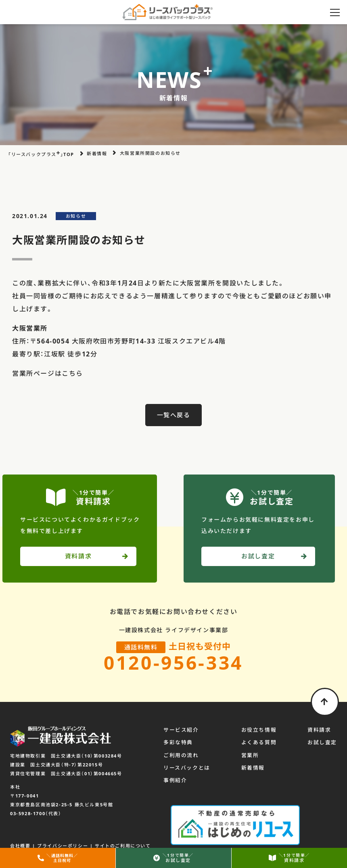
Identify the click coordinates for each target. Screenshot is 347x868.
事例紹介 (175, 781)
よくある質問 (259, 743)
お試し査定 (322, 743)
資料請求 (319, 731)
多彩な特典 (178, 743)
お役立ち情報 (259, 731)
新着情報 (253, 768)
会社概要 (20, 838)
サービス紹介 (181, 731)
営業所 (250, 756)
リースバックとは (187, 768)
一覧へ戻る (174, 415)
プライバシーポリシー (63, 838)
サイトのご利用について (123, 838)
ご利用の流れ (181, 756)
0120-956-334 (173, 663)
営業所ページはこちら (48, 373)
